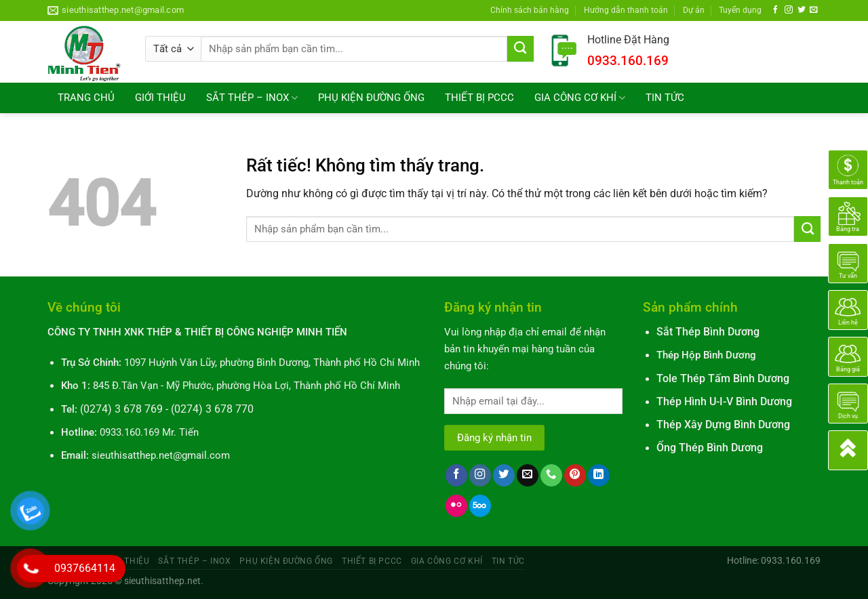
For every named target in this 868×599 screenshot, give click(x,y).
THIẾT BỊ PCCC (479, 98)
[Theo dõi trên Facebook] (776, 10)
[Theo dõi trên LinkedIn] (599, 475)
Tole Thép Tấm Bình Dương (723, 379)
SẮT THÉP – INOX (252, 98)
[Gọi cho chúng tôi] (551, 475)
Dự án (694, 10)
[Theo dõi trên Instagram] (789, 10)
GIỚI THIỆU (160, 98)
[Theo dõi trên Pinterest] (575, 475)
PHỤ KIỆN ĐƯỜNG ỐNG (371, 98)
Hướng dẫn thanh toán (626, 10)
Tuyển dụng (740, 10)
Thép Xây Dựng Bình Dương (723, 425)
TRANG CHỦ (86, 98)
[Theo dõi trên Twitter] (802, 10)
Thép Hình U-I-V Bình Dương (724, 402)
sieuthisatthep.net (162, 581)
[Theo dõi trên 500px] (480, 506)
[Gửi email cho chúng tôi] (814, 10)
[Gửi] (520, 49)
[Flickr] (456, 506)
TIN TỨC (665, 98)
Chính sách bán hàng (530, 10)
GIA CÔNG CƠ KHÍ (580, 98)
